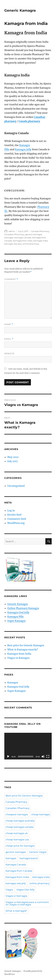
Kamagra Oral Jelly (18, 612)
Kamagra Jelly (23, 149)
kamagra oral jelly (13, 244)
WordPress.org (16, 523)
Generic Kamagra (20, 10)
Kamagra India (41, 241)
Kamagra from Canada (19, 871)
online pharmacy (31, 244)
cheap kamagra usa (17, 840)
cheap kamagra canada (19, 827)
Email (9, 339)
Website (9, 353)
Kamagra (9, 238)
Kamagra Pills (15, 617)
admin (12, 231)
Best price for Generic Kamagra (26, 645)
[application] (28, 746)
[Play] (8, 756)
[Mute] (43, 756)
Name (9, 324)
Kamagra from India (23, 241)
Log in (11, 510)
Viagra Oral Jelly (25, 890)
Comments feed (17, 519)
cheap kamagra (40, 814)
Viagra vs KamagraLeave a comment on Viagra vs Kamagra (27, 903)
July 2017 (13, 461)
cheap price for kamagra (20, 846)
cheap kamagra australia (20, 821)
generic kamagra (34, 234)
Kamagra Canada (23, 238)
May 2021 (13, 457)
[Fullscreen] (48, 756)
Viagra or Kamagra (16, 896)
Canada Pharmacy (40, 231)
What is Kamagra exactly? (23, 650)
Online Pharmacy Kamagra (23, 608)
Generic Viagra (38, 852)
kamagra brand (29, 858)
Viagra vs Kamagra (18, 658)
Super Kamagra (16, 621)
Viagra (9, 890)
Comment (11, 279)
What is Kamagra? (16, 911)
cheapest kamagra (17, 814)
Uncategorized (16, 486)
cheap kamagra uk (17, 833)
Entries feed (14, 515)
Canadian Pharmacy (14, 234)
